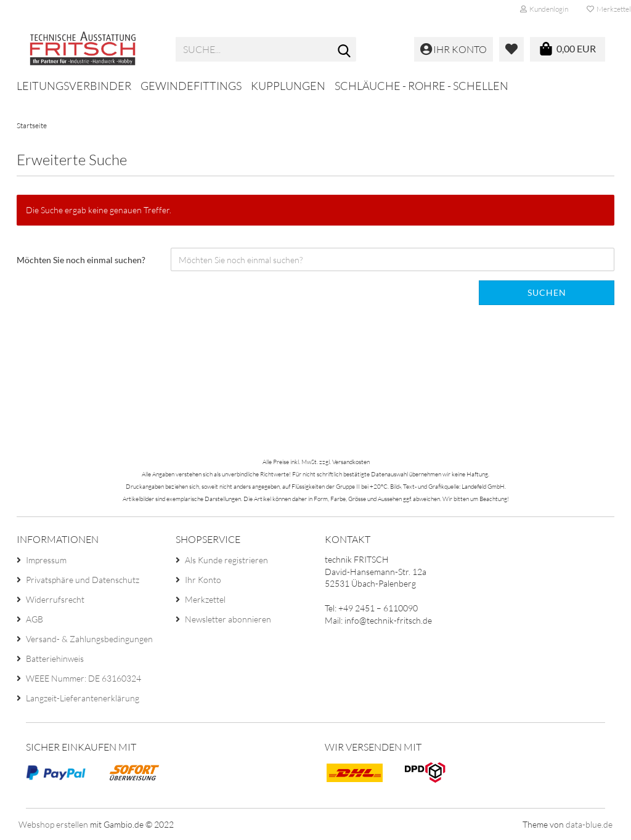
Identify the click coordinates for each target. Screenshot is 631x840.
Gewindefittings (191, 86)
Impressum (46, 560)
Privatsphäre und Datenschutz (83, 580)
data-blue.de (589, 824)
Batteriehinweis (55, 659)
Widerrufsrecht (55, 599)
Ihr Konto (203, 580)
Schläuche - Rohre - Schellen (421, 86)
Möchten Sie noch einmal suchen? (81, 260)
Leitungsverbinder (74, 86)
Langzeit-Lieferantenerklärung (83, 698)
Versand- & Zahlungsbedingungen (89, 639)
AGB (35, 619)
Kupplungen (288, 86)
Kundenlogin (544, 9)
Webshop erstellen (53, 824)
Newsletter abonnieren (228, 619)
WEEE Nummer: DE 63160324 (83, 678)
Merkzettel (205, 599)
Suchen (547, 292)
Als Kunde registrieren (226, 560)
